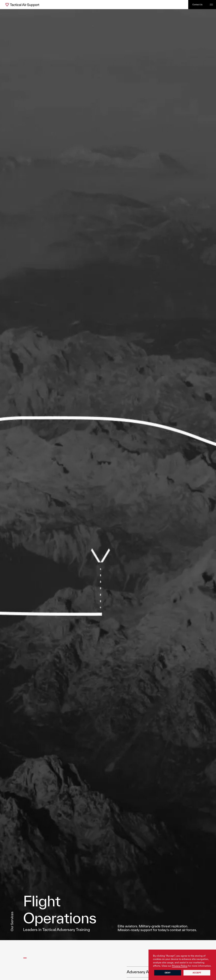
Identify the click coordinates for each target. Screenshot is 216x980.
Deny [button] (168, 973)
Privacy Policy (180, 966)
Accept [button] (197, 973)
